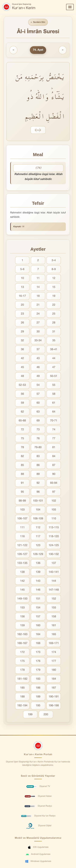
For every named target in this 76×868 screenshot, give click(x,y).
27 (38, 323)
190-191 (54, 697)
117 (38, 536)
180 (54, 670)
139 (38, 572)
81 (54, 447)
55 (54, 385)
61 (54, 403)
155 (54, 608)
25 (54, 314)
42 (22, 358)
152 (54, 599)
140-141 (54, 572)
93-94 (54, 483)
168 (38, 643)
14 (38, 287)
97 (54, 492)
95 (22, 492)
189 (38, 697)
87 (54, 465)
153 (22, 608)
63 (38, 412)
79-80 (38, 447)
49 (38, 376)
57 (38, 394)
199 (30, 715)
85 (22, 465)
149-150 (22, 599)
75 (22, 439)
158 (54, 617)
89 (38, 474)
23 (22, 314)
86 (38, 465)
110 (54, 519)
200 (46, 715)
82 (22, 456)
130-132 (54, 554)
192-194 (22, 706)
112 (38, 528)
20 (22, 305)
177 (54, 661)
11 (38, 278)
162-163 (22, 634)
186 (38, 688)
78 (22, 447)
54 (38, 385)
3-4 (54, 260)
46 (38, 367)
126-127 (22, 554)
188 (22, 697)
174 (54, 652)
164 (38, 634)
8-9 (54, 269)
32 (22, 341)
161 (54, 626)
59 (22, 403)
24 (38, 314)
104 (38, 510)
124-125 (54, 545)
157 (38, 617)
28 (54, 323)
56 (22, 394)
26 (22, 323)
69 (38, 421)
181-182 (22, 679)
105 (54, 510)
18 (38, 296)
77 (54, 439)
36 (22, 349)
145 (22, 590)
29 (22, 332)
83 (38, 456)
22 (54, 305)
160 (38, 626)
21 (38, 305)
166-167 (22, 643)
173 (38, 652)
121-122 (22, 545)
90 (54, 474)
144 (54, 581)
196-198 (54, 706)
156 (22, 617)
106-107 (22, 519)
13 (22, 287)
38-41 (54, 349)
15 (54, 287)
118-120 (54, 536)
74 (54, 430)
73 (38, 430)
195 (38, 706)
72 (22, 430)
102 (54, 501)
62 (22, 412)
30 (38, 332)
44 (54, 358)
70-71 (54, 421)
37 (38, 349)
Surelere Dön (38, 22)
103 (22, 510)
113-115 (54, 528)
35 (54, 341)
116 (22, 536)
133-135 (22, 563)
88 (22, 474)
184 (54, 679)
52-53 (22, 385)
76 (38, 439)
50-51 (54, 376)
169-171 (54, 643)
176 (38, 661)
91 (22, 483)
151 (38, 599)
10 (22, 278)
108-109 (38, 519)
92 (38, 483)
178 (22, 670)
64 (54, 412)
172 (22, 652)
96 (38, 492)
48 (22, 376)
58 (54, 394)
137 (54, 563)
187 (54, 688)
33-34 (38, 341)
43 (38, 358)
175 (22, 661)
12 (54, 278)
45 (22, 367)
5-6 (22, 269)
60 (38, 403)
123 (38, 545)
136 (38, 563)
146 (38, 590)
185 (22, 688)
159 (22, 626)
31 (54, 332)
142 (22, 581)
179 (38, 670)
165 (54, 634)
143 (38, 581)
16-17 (22, 296)
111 (22, 528)
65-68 (22, 421)
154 (38, 608)
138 (22, 572)
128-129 (38, 554)
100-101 (38, 501)
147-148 (54, 590)
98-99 (22, 501)
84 (54, 456)
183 (38, 679)
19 (54, 296)
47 (54, 367)
